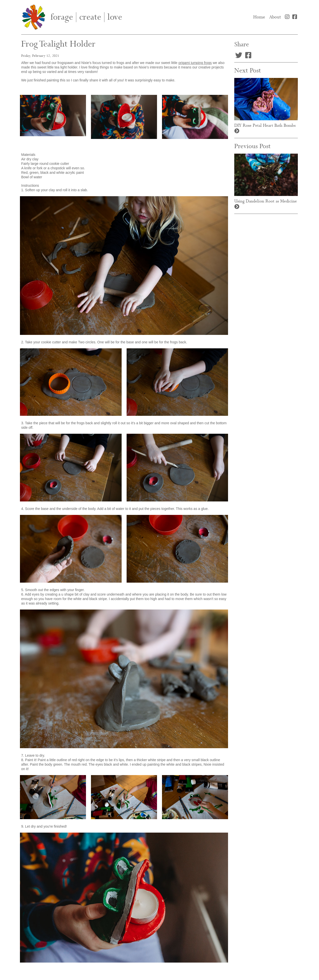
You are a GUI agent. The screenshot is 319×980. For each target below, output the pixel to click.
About (275, 17)
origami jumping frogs (195, 63)
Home (260, 17)
